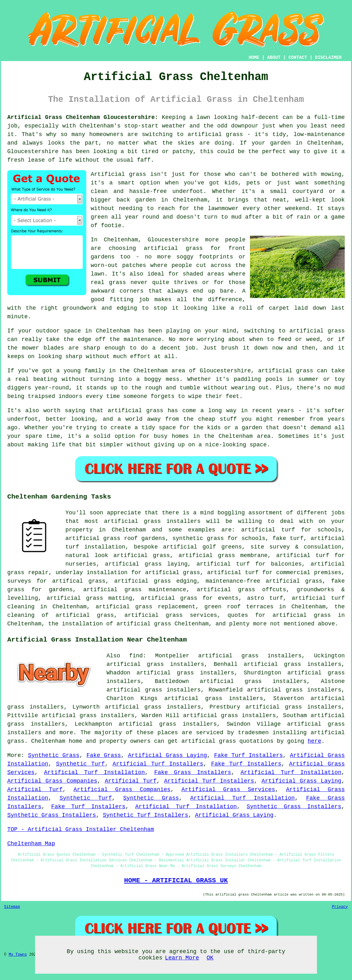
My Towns (18, 955)
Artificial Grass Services (228, 790)
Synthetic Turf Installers (145, 815)
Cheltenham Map (31, 844)
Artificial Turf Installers (158, 764)
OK (210, 958)
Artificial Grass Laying (167, 755)
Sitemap (12, 907)
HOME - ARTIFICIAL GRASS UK (176, 880)
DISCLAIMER (328, 58)
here (315, 741)
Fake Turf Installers (248, 755)
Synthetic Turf (80, 764)
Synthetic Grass (54, 755)
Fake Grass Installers (193, 772)
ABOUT (274, 58)
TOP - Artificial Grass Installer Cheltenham (81, 829)
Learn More (182, 958)
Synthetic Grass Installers (294, 807)
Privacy (340, 907)
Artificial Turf (131, 781)
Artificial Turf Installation (94, 772)
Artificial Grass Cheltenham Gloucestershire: (83, 117)
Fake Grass (104, 755)
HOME (254, 58)
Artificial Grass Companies (52, 781)
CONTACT (298, 58)
